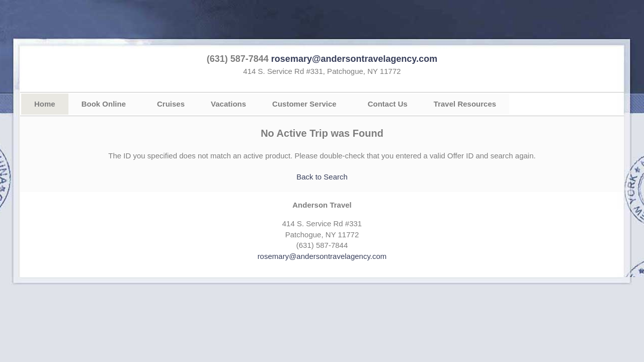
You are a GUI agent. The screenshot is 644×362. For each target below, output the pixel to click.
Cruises (171, 104)
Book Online (104, 104)
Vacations (228, 104)
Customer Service (304, 104)
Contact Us (388, 104)
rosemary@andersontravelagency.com (354, 59)
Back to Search (322, 177)
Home (45, 104)
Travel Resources (465, 104)
